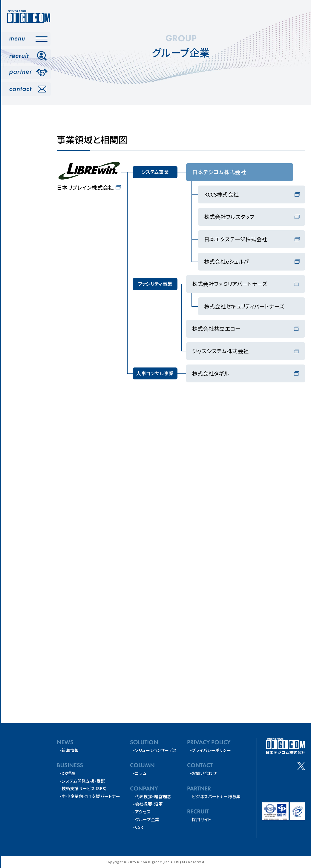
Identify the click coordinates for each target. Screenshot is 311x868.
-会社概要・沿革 (148, 804)
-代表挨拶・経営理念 (152, 796)
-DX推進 (68, 773)
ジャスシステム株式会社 (220, 351)
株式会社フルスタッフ (229, 217)
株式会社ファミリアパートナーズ (230, 284)
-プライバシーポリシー (211, 750)
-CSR (138, 827)
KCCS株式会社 (222, 194)
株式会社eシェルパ (227, 261)
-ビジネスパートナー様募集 (215, 796)
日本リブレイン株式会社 (85, 187)
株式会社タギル (211, 373)
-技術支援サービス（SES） (84, 789)
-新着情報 (69, 750)
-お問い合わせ (203, 773)
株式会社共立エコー (216, 328)
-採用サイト (201, 820)
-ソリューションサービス (155, 750)
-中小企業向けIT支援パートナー (90, 796)
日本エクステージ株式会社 (236, 239)
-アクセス (142, 812)
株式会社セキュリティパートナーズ (244, 306)
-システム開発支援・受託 (82, 781)
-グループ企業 (146, 819)
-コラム (140, 773)
